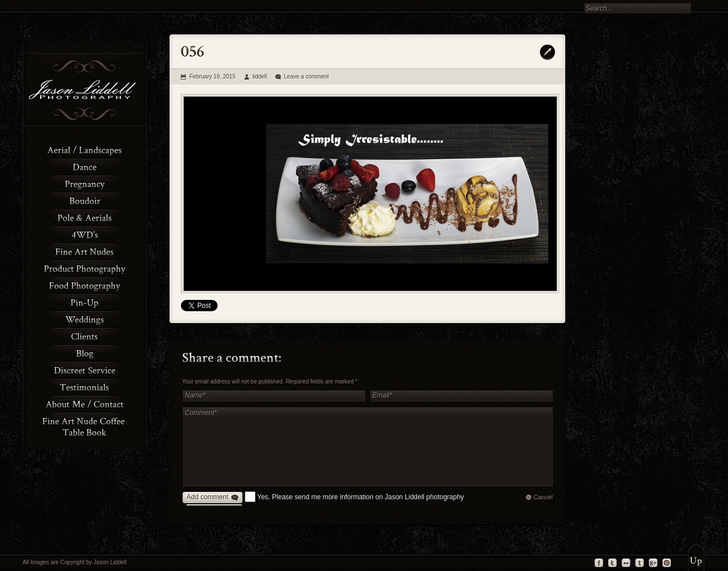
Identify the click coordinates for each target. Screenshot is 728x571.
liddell (260, 77)
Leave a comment (306, 77)
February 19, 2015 (213, 77)
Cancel (543, 497)
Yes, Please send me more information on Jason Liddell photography (361, 497)
